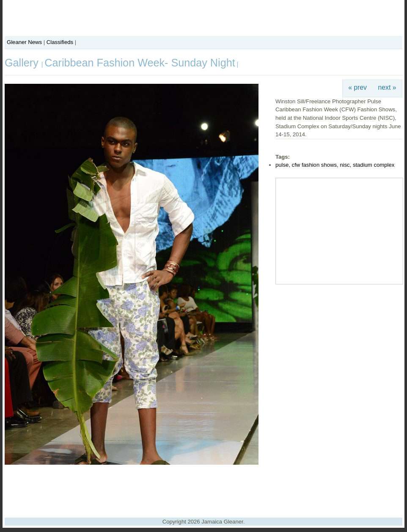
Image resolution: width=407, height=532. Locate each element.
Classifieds (60, 42)
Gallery (23, 63)
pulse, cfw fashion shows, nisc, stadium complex (335, 165)
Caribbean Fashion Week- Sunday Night (140, 63)
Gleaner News (24, 42)
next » (387, 87)
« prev (357, 87)
